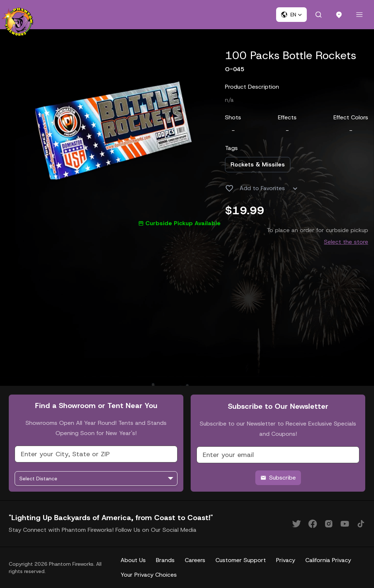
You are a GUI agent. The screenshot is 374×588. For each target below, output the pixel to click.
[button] (291, 15)
